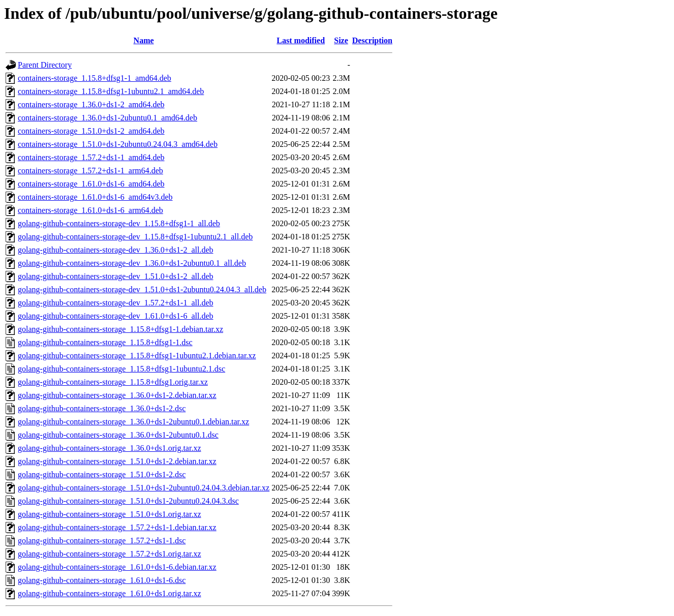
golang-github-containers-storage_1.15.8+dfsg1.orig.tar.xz (113, 382)
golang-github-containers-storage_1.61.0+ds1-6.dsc (102, 580)
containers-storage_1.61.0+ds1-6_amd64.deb (91, 184)
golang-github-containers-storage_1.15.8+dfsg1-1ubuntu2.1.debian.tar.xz (137, 356)
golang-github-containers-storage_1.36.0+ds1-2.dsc (102, 408)
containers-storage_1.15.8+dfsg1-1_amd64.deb (95, 78)
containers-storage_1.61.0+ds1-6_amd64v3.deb (95, 197)
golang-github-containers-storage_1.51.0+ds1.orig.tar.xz (110, 514)
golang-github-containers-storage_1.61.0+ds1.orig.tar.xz (110, 593)
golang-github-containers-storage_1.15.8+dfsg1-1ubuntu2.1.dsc (121, 369)
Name (144, 40)
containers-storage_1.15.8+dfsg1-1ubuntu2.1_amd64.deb (111, 91)
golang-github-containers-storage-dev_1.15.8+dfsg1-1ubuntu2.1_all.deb (135, 237)
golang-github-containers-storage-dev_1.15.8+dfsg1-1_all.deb (119, 223)
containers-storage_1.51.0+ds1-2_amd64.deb (91, 131)
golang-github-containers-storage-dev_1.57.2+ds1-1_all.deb (115, 303)
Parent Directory (45, 65)
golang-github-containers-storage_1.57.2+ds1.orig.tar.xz (110, 554)
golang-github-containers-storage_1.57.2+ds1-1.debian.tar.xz (117, 527)
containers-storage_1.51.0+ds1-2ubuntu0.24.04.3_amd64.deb (118, 144)
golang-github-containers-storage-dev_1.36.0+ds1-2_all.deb (115, 250)
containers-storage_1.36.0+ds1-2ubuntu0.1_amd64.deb (108, 118)
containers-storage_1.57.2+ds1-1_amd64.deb (91, 157)
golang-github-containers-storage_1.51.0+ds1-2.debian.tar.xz (117, 461)
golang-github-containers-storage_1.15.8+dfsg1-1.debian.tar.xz (120, 329)
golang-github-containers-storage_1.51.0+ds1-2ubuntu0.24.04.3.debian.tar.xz (144, 488)
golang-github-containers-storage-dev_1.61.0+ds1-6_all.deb (115, 316)
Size (341, 40)
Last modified (301, 40)
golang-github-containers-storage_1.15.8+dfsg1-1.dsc (105, 342)
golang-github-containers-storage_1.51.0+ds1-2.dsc (102, 474)
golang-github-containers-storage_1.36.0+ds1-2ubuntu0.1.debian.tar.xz (133, 422)
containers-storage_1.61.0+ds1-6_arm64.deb (90, 210)
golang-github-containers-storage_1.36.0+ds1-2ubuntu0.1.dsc (118, 435)
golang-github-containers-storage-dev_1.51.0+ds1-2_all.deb (115, 276)
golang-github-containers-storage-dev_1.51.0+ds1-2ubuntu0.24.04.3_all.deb (142, 289)
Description (372, 40)
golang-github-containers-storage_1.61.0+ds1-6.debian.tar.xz (117, 567)
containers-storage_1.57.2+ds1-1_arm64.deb (90, 171)
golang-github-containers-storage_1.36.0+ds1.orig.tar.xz (110, 448)
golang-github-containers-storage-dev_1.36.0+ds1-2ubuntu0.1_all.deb (132, 263)
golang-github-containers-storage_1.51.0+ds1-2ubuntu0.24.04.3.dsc (128, 501)
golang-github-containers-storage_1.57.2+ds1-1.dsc (102, 541)
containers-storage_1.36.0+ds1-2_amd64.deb (91, 104)
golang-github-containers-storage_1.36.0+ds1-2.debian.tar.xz (117, 395)
